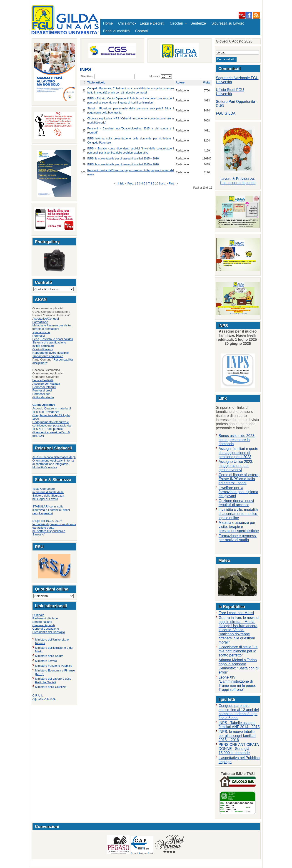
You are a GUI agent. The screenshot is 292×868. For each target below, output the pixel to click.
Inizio (121, 184)
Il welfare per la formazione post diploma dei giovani (238, 492)
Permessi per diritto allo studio (43, 396)
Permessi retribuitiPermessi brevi (44, 389)
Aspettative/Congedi (46, 319)
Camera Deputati (44, 625)
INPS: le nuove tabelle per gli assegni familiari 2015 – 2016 (123, 159)
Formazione (40, 322)
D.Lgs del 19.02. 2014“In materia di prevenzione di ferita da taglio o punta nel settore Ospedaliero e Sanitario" (54, 528)
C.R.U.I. (38, 695)
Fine (171, 184)
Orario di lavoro (43, 349)
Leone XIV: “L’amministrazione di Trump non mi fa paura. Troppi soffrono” (237, 683)
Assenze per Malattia (46, 384)
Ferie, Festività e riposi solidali (53, 339)
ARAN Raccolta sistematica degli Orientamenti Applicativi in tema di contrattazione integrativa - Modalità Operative (54, 462)
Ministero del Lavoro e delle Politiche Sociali (53, 680)
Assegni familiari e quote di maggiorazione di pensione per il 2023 (238, 453)
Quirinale (38, 615)
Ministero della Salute (49, 656)
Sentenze (198, 23)
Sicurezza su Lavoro (228, 23)
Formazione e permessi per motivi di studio (238, 538)
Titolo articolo (96, 83)
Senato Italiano (42, 622)
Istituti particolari (43, 346)
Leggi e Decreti (152, 23)
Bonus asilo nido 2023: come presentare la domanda (237, 440)
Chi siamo (126, 23)
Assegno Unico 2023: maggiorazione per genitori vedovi (236, 466)
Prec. (131, 184)
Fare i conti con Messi (236, 613)
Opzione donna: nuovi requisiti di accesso (236, 503)
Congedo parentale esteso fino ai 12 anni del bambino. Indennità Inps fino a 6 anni (239, 712)
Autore (180, 83)
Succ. (162, 184)
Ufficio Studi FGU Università (230, 92)
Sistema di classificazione (49, 342)
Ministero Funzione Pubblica (54, 666)
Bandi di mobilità (116, 31)
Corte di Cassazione (46, 629)
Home (108, 23)
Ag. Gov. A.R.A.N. (44, 699)
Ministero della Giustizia (51, 687)
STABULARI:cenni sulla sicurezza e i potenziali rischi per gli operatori (51, 510)
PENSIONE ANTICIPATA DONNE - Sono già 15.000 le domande (239, 749)
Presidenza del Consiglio (49, 632)
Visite (207, 83)
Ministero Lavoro (46, 661)
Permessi (39, 336)
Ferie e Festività (43, 380)
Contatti (141, 31)
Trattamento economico (48, 356)
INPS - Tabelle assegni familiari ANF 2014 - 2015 (239, 725)
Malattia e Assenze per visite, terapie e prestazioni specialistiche (52, 329)
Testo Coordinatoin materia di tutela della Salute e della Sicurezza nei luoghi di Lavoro (48, 494)
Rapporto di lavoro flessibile (51, 353)
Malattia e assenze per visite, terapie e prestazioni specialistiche (239, 527)
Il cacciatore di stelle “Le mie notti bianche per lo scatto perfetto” (238, 651)
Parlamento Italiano (45, 618)
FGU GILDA (226, 113)
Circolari (177, 23)
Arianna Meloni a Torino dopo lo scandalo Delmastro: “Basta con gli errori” (239, 666)
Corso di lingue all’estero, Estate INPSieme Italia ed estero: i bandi (239, 479)
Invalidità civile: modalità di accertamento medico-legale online (238, 514)
